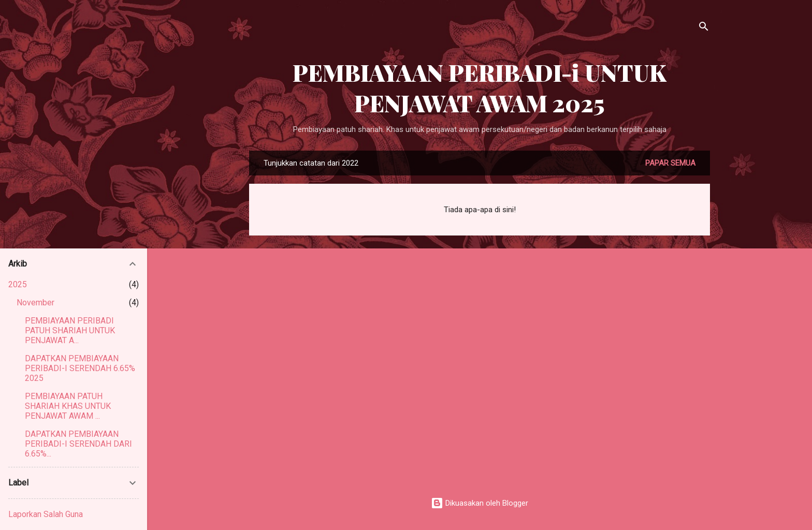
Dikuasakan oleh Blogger (480, 503)
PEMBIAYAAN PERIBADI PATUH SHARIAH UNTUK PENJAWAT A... (70, 330)
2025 (18, 284)
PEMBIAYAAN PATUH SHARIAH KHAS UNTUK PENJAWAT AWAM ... (68, 406)
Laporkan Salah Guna (46, 514)
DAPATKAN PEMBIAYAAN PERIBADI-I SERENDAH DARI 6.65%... (78, 444)
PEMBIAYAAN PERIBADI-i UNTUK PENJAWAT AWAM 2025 (480, 87)
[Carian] (704, 28)
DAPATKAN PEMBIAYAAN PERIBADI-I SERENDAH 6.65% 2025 (80, 368)
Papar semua (670, 163)
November (35, 303)
